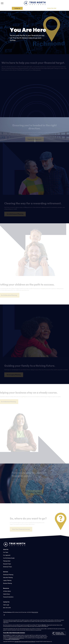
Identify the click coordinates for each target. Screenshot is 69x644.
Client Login (6, 605)
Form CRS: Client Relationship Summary (14, 633)
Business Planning (8, 583)
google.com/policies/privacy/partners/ (17, 638)
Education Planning (8, 577)
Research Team (7, 564)
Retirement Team (8, 567)
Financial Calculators (8, 597)
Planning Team (7, 561)
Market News (7, 594)
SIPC (45, 625)
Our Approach (7, 555)
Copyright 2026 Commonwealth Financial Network (25, 642)
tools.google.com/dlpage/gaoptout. (12, 639)
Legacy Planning (7, 580)
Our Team (6, 552)
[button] (17, 8)
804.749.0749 (35, 612)
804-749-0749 (52, 8)
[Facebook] (4, 615)
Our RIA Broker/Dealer (9, 558)
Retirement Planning (8, 575)
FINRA (43, 625)
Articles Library (7, 591)
